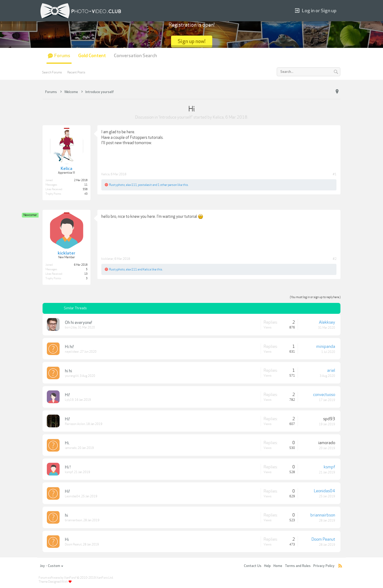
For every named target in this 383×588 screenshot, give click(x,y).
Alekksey (327, 322)
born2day (71, 328)
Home (278, 566)
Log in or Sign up (316, 11)
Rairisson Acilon (75, 424)
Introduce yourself (176, 117)
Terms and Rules (298, 566)
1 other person (167, 185)
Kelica (218, 117)
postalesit (145, 185)
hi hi (68, 371)
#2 (335, 259)
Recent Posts (76, 72)
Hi (67, 540)
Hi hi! (69, 347)
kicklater (107, 259)
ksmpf (69, 472)
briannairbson (74, 520)
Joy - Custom (51, 566)
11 (86, 185)
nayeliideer (72, 352)
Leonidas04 (72, 496)
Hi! (67, 395)
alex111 (131, 185)
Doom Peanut (73, 545)
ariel (331, 370)
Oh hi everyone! (78, 323)
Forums (62, 56)
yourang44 (72, 376)
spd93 (329, 419)
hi (66, 515)
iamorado (71, 448)
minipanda (326, 347)
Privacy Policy (324, 566)
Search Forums (52, 72)
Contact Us (253, 566)
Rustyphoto (117, 185)
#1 (335, 174)
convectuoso (324, 395)
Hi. (67, 443)
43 (86, 194)
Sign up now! (192, 41)
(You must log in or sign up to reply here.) (315, 297)
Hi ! (68, 467)
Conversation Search (135, 56)
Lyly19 (69, 400)
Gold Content (92, 56)
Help (267, 566)
